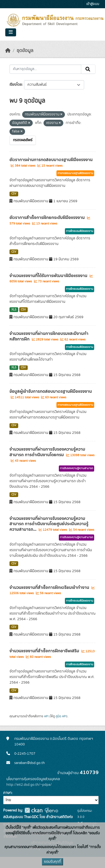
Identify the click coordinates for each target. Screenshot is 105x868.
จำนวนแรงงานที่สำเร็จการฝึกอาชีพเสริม (45, 651)
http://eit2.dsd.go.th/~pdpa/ (29, 785)
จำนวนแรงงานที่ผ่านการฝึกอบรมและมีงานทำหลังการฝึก (49, 336)
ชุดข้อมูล (25, 51)
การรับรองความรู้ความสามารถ (77, 468)
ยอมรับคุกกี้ (52, 862)
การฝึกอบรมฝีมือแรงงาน (80, 231)
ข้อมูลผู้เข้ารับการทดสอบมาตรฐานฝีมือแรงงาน (51, 391)
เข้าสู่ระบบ (93, 4)
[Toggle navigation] (11, 32)
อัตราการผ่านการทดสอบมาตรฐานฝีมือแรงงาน (51, 160)
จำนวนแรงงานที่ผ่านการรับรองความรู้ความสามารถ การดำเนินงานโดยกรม (47, 452)
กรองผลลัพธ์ (23, 140)
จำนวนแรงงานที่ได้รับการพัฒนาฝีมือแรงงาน (49, 276)
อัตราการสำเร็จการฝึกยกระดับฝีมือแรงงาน (48, 218)
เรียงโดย (16, 85)
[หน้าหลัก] (8, 51)
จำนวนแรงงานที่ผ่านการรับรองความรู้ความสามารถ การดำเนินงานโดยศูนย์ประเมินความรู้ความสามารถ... (49, 524)
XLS (14, 310)
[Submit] (88, 69)
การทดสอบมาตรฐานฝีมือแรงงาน (75, 173)
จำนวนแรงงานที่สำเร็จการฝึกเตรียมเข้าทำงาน (50, 588)
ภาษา (7, 793)
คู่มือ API (61, 716)
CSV (14, 194)
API (46, 716)
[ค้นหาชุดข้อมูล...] (45, 69)
